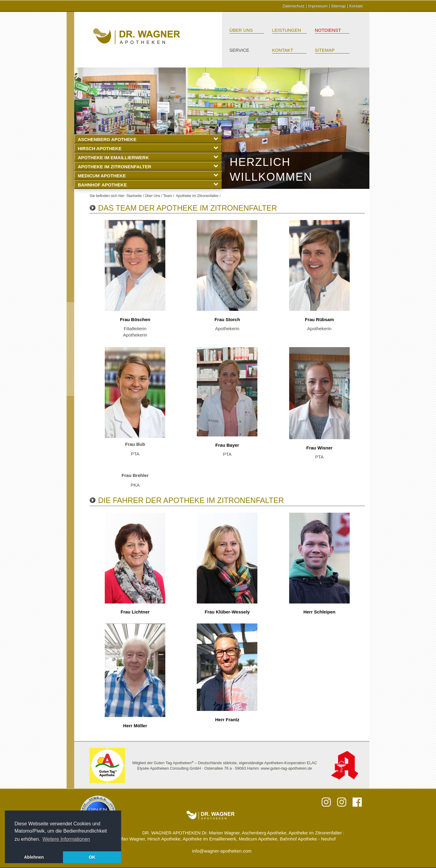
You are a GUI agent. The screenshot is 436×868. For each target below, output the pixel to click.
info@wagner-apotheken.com (222, 851)
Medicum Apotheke (148, 175)
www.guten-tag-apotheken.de (287, 768)
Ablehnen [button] (34, 857)
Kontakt (356, 6)
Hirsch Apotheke (148, 148)
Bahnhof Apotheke (148, 184)
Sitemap (338, 6)
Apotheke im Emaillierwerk (148, 157)
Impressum (318, 6)
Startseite (134, 196)
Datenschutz (293, 6)
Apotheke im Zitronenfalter (148, 166)
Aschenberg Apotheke (148, 139)
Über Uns (241, 30)
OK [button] (92, 857)
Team (168, 196)
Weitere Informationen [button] (66, 839)
